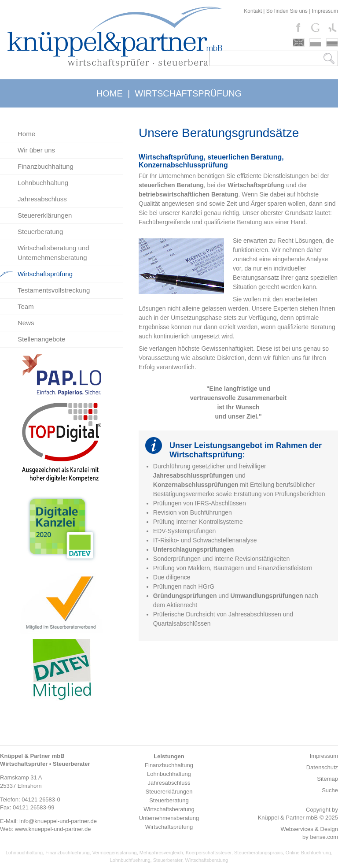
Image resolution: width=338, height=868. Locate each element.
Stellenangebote (41, 339)
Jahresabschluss (42, 199)
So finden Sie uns (287, 11)
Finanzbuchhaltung (46, 166)
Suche (330, 790)
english (299, 43)
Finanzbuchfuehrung (67, 853)
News (26, 323)
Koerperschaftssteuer (209, 853)
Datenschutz (322, 767)
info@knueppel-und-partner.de (58, 821)
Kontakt (253, 11)
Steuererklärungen (45, 215)
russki (332, 43)
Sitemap (327, 779)
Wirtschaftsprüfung (45, 274)
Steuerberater (168, 860)
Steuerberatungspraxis (259, 853)
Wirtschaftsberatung (206, 860)
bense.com (324, 837)
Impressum (325, 11)
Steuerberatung (40, 232)
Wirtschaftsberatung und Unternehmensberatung (53, 253)
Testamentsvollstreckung (54, 290)
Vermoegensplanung (115, 853)
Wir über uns (36, 150)
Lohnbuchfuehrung (130, 860)
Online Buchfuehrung (308, 853)
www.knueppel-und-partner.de (53, 829)
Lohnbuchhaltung (43, 183)
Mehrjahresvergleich (161, 853)
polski (315, 43)
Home (26, 134)
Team (26, 306)
